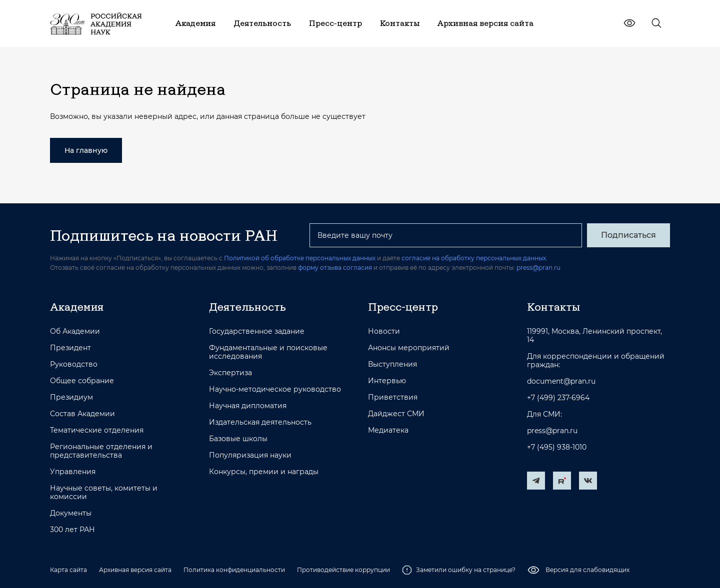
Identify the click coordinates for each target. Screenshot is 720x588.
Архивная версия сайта (135, 570)
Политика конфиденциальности (234, 570)
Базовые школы (238, 439)
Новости (384, 331)
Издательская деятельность (260, 422)
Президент (70, 348)
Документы (71, 513)
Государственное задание (257, 331)
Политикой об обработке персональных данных (300, 258)
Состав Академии (82, 414)
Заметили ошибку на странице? (459, 570)
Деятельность (247, 307)
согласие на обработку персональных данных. (474, 258)
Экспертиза (230, 373)
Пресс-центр (403, 307)
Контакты (553, 307)
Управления (73, 472)
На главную (86, 150)
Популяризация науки (250, 455)
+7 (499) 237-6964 (558, 398)
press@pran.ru (538, 268)
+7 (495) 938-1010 (557, 447)
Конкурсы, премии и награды (264, 472)
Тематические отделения (97, 430)
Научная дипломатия (248, 406)
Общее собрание (82, 381)
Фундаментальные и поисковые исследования (268, 352)
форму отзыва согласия (335, 268)
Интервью (387, 381)
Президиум (71, 397)
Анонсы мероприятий (409, 348)
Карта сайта (68, 570)
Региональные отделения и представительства (101, 451)
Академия (77, 307)
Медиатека (388, 430)
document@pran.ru (561, 381)
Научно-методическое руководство (275, 389)
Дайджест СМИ (396, 414)
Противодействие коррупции (343, 570)
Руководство (74, 364)
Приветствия (393, 397)
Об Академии (75, 331)
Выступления (392, 364)
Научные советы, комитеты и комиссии (104, 493)
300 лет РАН (72, 530)
